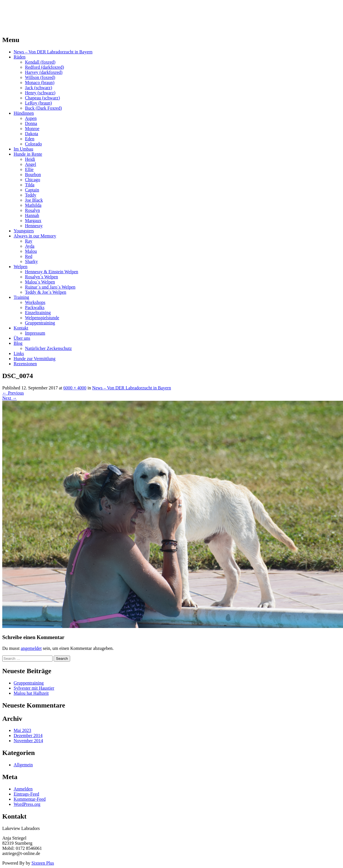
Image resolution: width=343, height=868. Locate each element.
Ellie (29, 169)
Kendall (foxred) (40, 62)
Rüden (20, 57)
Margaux (33, 221)
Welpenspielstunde (42, 318)
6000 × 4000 (75, 388)
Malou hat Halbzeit (31, 693)
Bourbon (33, 175)
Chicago (33, 180)
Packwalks (35, 307)
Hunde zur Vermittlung (34, 359)
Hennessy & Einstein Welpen (52, 272)
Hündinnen (24, 113)
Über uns (22, 338)
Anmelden (23, 789)
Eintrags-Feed (26, 794)
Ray (29, 241)
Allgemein (23, 765)
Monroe (32, 129)
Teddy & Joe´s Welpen (46, 292)
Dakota (32, 134)
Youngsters (24, 231)
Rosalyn (32, 210)
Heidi (30, 159)
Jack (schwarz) (39, 88)
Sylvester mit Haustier (34, 688)
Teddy (31, 195)
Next (10, 398)
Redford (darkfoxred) (44, 67)
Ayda (30, 246)
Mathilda (33, 205)
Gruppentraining (40, 323)
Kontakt (21, 328)
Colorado (34, 144)
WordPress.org (27, 804)
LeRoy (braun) (38, 103)
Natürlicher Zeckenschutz (48, 348)
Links (19, 353)
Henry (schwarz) (40, 93)
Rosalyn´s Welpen (41, 277)
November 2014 (28, 741)
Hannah (32, 215)
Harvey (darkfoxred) (44, 72)
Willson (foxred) (40, 77)
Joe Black (34, 200)
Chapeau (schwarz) (42, 98)
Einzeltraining (38, 313)
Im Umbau (23, 149)
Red (29, 256)
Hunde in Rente (28, 154)
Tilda (30, 185)
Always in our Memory (35, 236)
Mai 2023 (22, 730)
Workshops (35, 302)
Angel (31, 164)
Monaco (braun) (40, 83)
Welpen (20, 267)
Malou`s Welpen (40, 282)
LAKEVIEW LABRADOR (55, 11)
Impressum (35, 333)
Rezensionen (25, 364)
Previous (13, 393)
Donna (31, 123)
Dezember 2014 (28, 735)
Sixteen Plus (43, 863)
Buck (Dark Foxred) (43, 108)
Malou (31, 251)
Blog (18, 343)
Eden (30, 139)
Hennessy (34, 226)
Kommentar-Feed (30, 799)
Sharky (31, 261)
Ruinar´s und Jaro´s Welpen (50, 287)
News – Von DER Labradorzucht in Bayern (53, 52)
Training (21, 297)
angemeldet (31, 648)
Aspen (31, 118)
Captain (32, 190)
